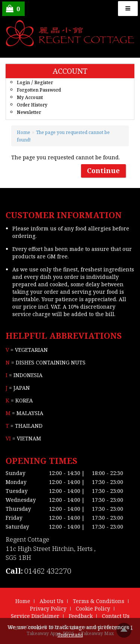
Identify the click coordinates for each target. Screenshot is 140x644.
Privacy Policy (48, 608)
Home (24, 132)
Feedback (81, 616)
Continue (103, 170)
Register (44, 82)
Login (23, 82)
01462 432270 (48, 571)
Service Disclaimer (35, 616)
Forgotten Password (39, 90)
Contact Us (116, 616)
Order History (32, 105)
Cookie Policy (93, 608)
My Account (30, 97)
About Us (52, 601)
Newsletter (29, 112)
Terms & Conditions (99, 601)
